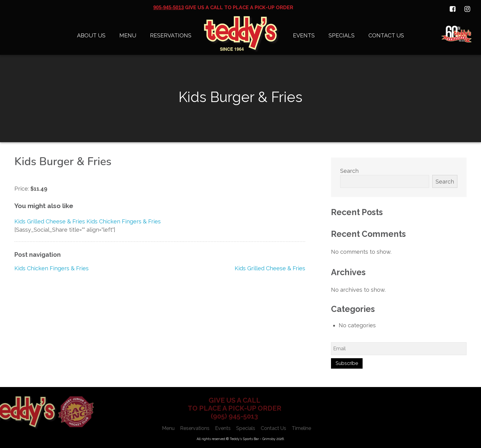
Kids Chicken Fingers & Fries (52, 268)
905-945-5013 (169, 8)
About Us (91, 35)
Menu (128, 35)
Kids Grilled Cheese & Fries (270, 268)
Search (349, 171)
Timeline (301, 428)
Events (304, 35)
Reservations (171, 35)
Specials (342, 35)
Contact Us (386, 35)
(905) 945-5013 (234, 416)
